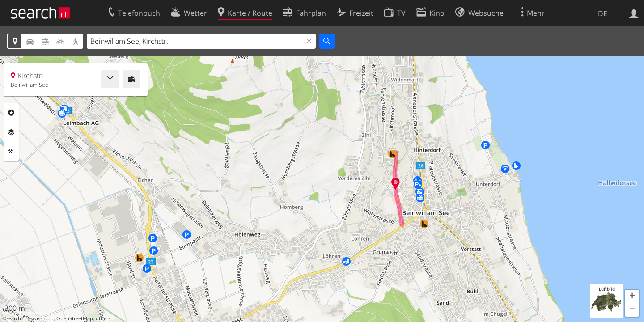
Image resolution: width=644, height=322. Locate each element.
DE (603, 13)
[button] (632, 297)
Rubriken (11, 113)
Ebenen (11, 132)
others (103, 318)
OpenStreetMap (75, 318)
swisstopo (42, 318)
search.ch (17, 318)
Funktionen (11, 152)
